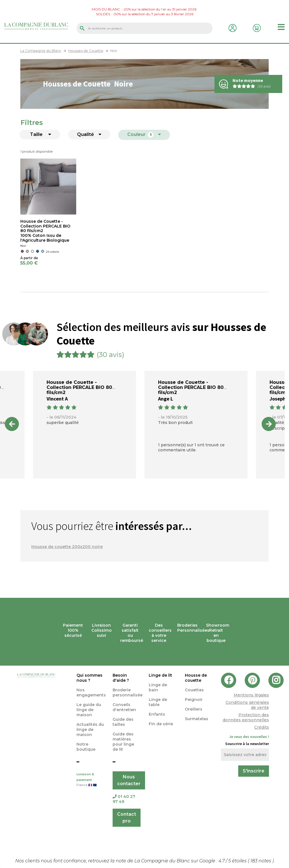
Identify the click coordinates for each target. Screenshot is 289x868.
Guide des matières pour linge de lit (123, 742)
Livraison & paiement (90, 780)
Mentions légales (251, 695)
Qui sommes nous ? (89, 678)
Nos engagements (91, 692)
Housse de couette (196, 678)
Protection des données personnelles (246, 717)
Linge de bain (158, 687)
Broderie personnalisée (128, 692)
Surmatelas (197, 719)
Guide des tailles (123, 722)
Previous (12, 424)
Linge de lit (160, 675)
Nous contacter (129, 780)
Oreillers (194, 709)
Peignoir (194, 700)
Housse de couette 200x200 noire (67, 547)
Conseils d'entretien (124, 707)
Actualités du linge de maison (90, 730)
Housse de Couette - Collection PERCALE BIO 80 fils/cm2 (45, 226)
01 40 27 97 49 (124, 799)
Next (269, 424)
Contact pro (127, 818)
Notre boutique (86, 747)
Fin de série (161, 724)
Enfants (157, 714)
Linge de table (158, 702)
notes (261, 861)
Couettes (194, 690)
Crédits (262, 727)
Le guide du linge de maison (89, 710)
